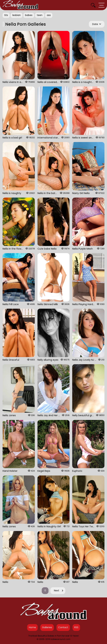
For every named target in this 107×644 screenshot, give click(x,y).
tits (6, 15)
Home (32, 627)
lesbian (17, 15)
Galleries (47, 627)
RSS (76, 627)
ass (49, 15)
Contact (63, 627)
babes (29, 15)
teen (40, 15)
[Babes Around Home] (20, 5)
